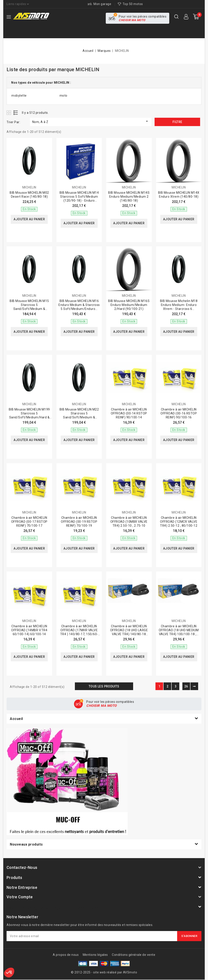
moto (63, 96)
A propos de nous (66, 955)
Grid (9, 113)
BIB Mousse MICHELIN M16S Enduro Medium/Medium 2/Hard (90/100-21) (129, 305)
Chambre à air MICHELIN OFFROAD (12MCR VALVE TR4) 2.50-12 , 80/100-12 (179, 522)
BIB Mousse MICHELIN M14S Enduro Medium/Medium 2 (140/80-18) (129, 197)
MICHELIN (29, 187)
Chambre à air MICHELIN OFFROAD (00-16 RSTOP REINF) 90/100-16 (179, 413)
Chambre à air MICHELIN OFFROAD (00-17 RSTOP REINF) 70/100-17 (29, 522)
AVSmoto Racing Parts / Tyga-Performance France (54, 908)
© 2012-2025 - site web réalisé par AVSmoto (104, 972)
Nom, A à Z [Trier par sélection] (91, 121)
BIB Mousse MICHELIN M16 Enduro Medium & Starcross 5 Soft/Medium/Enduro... (79, 305)
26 (186, 686)
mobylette (19, 96)
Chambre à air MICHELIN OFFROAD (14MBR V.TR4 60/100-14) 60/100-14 (29, 630)
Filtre (177, 122)
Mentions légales (95, 955)
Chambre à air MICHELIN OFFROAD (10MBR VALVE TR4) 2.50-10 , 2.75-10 (129, 522)
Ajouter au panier (29, 219)
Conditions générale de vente (134, 955)
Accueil (16, 719)
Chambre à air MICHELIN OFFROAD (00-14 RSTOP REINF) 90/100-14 (129, 413)
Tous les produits (104, 686)
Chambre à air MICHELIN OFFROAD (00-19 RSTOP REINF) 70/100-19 (79, 522)
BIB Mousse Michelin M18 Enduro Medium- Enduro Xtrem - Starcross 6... (179, 305)
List (16, 113)
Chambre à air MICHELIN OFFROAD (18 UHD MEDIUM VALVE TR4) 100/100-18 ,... (179, 630)
